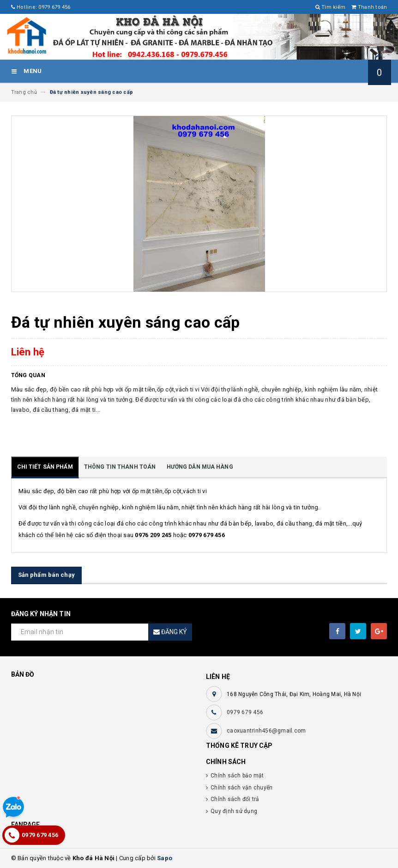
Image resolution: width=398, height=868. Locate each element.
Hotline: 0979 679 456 (41, 7)
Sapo (165, 858)
